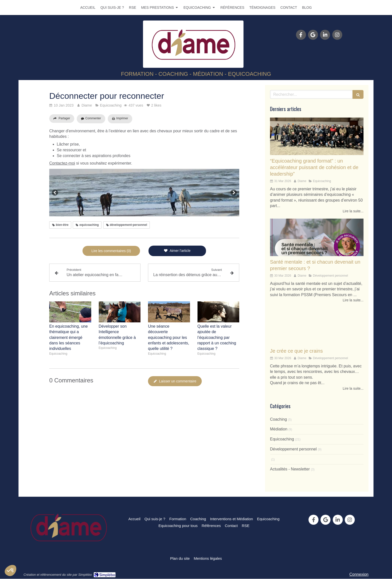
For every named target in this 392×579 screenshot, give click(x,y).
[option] (144, 193)
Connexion (359, 574)
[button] (10, 570)
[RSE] (246, 526)
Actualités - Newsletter (290, 469)
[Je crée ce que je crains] (317, 326)
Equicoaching (282, 439)
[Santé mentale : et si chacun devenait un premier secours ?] (317, 237)
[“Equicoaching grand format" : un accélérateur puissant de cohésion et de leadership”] (317, 136)
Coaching (278, 419)
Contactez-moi (62, 163)
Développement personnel (293, 449)
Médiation (279, 429)
